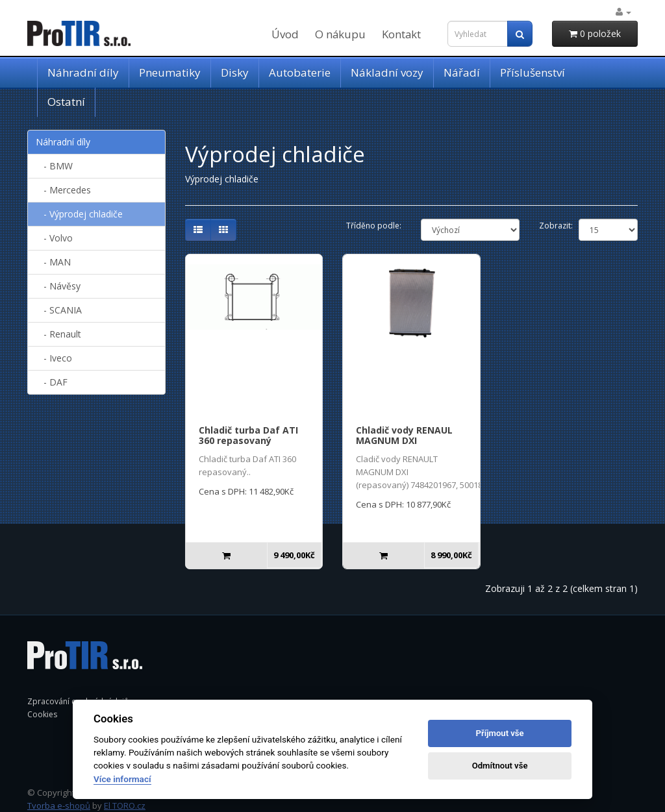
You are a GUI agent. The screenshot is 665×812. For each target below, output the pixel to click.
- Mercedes (63, 190)
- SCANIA (59, 310)
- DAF (52, 382)
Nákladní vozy (387, 72)
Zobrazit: (556, 226)
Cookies (42, 714)
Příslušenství (533, 72)
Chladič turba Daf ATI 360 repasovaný (248, 436)
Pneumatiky (170, 72)
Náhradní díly (83, 72)
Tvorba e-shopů (59, 806)
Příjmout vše (500, 733)
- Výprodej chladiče (79, 214)
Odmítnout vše (500, 766)
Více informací (122, 779)
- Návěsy (58, 286)
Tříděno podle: (374, 226)
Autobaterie (300, 72)
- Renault (58, 334)
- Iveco (54, 358)
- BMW (54, 166)
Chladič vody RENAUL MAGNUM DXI (404, 436)
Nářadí (462, 72)
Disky (235, 72)
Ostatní (66, 102)
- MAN (53, 262)
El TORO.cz (125, 806)
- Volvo (54, 238)
